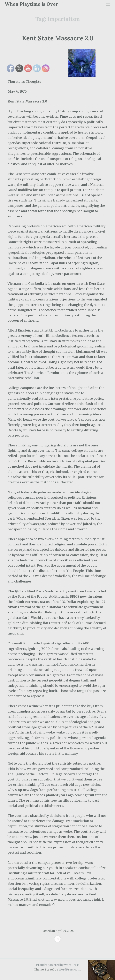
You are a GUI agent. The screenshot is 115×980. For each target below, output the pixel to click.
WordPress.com (69, 970)
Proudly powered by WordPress (58, 965)
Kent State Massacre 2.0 (58, 38)
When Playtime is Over (31, 4)
